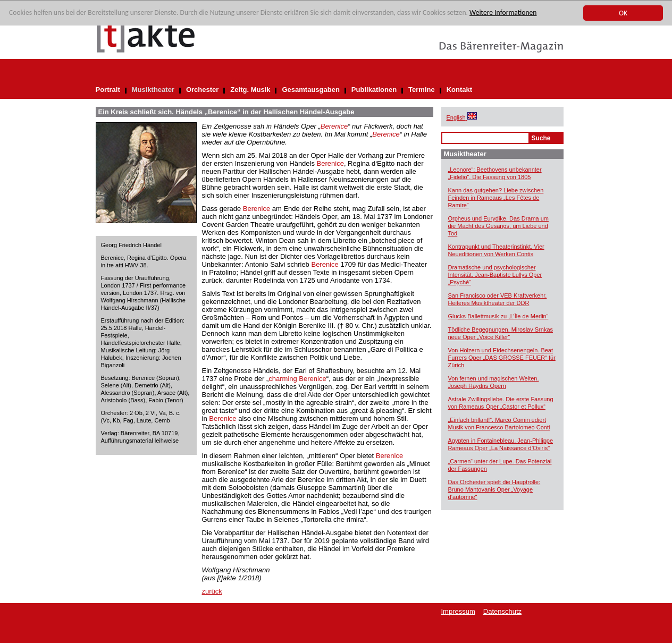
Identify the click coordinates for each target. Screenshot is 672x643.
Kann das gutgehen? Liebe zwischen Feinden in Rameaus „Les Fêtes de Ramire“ (496, 198)
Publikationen (374, 90)
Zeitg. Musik (250, 90)
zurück (212, 591)
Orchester (202, 90)
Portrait (108, 90)
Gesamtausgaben (310, 90)
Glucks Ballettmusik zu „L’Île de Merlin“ (498, 316)
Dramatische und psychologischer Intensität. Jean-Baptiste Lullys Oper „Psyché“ (495, 275)
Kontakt (459, 90)
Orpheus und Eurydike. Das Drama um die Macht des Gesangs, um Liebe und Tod (499, 226)
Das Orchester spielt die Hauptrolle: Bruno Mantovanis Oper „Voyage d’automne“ (494, 489)
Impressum (458, 611)
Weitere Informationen (503, 13)
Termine (422, 90)
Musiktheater (153, 90)
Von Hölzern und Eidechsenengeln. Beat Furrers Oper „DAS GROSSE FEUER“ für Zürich (502, 358)
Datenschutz (502, 611)
